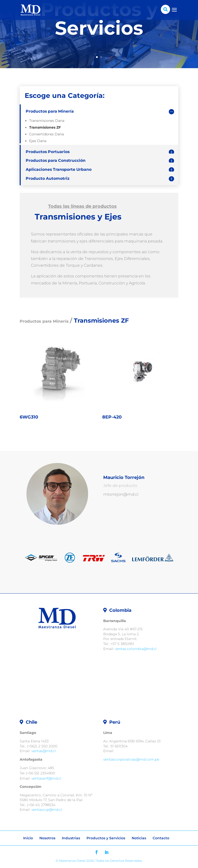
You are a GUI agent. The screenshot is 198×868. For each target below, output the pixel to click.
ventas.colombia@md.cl (136, 649)
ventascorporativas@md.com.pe (131, 759)
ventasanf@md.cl (46, 778)
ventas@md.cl (44, 751)
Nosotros (47, 838)
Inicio (28, 838)
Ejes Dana (38, 141)
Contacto (161, 838)
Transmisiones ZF (45, 127)
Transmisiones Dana (47, 121)
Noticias (139, 838)
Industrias (71, 838)
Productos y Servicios (106, 838)
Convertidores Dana (47, 134)
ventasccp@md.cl (47, 810)
